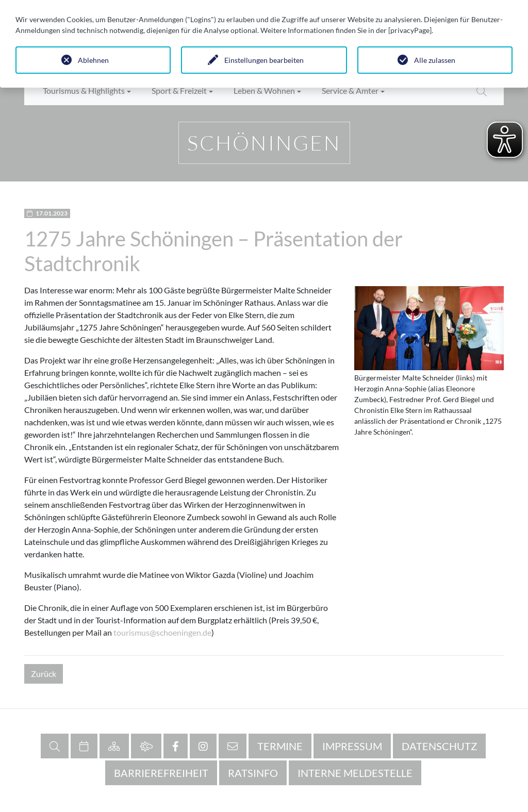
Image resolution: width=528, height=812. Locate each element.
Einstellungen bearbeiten (264, 60)
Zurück (44, 674)
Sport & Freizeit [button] (179, 90)
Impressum (352, 746)
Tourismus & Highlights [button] (84, 90)
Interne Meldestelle (355, 773)
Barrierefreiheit (161, 773)
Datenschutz (439, 746)
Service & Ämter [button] (350, 90)
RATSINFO (253, 773)
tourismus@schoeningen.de (162, 632)
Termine (280, 746)
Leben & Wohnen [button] (264, 90)
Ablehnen (93, 60)
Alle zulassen (435, 60)
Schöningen (264, 143)
